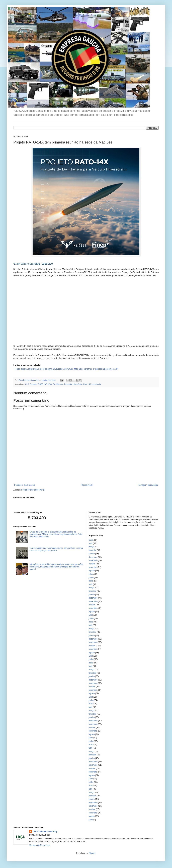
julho (91, 574)
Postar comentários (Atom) (33, 490)
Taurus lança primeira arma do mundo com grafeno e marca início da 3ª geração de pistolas (56, 549)
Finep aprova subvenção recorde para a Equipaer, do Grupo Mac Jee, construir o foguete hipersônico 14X (66, 369)
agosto (92, 571)
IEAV (50, 384)
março (91, 547)
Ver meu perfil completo (40, 845)
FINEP (40, 384)
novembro (93, 560)
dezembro (93, 557)
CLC (27, 384)
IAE (46, 384)
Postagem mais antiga (148, 485)
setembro (93, 567)
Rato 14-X (87, 384)
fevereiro (93, 550)
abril (91, 543)
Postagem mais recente (25, 485)
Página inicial (87, 485)
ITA (54, 384)
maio (91, 540)
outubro (92, 564)
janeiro (92, 554)
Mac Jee (60, 384)
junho (91, 577)
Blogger (92, 853)
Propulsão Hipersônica (73, 384)
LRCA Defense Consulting (45, 832)
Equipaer (33, 384)
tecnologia (97, 384)
